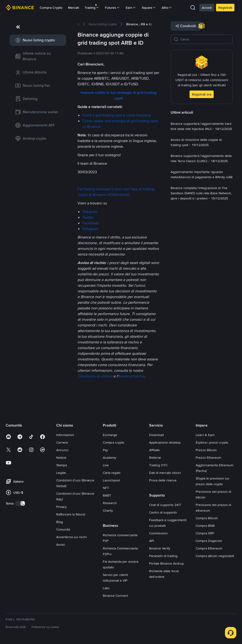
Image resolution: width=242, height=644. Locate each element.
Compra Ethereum (209, 548)
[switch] (20, 503)
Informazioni (65, 435)
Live (106, 465)
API (151, 541)
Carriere (62, 442)
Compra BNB (205, 526)
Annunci (62, 450)
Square (149, 8)
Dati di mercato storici (165, 473)
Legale (61, 473)
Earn (131, 8)
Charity (108, 510)
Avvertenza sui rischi (71, 537)
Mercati (73, 8)
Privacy (61, 507)
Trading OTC (158, 465)
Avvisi (60, 545)
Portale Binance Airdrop (166, 563)
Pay (105, 450)
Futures (112, 8)
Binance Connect (115, 596)
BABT (107, 495)
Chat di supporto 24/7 (165, 505)
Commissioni (158, 533)
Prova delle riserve (163, 480)
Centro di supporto (163, 512)
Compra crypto (114, 442)
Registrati (225, 8)
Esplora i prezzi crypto (212, 442)
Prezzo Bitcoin (206, 450)
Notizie (61, 458)
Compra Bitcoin (207, 518)
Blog (60, 522)
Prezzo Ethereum (208, 458)
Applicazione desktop (165, 442)
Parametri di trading (163, 556)
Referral (155, 458)
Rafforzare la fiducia (71, 514)
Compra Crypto (51, 8)
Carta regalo (112, 473)
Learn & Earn (205, 435)
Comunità (63, 529)
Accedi (207, 8)
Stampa (62, 465)
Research (110, 503)
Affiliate (154, 450)
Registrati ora (202, 94)
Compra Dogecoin (209, 541)
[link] (38, 40)
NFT (106, 488)
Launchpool (111, 480)
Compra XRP (205, 533)
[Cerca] (205, 39)
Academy (110, 458)
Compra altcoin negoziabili (215, 556)
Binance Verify (160, 548)
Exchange (110, 435)
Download (156, 435)
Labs (106, 588)
